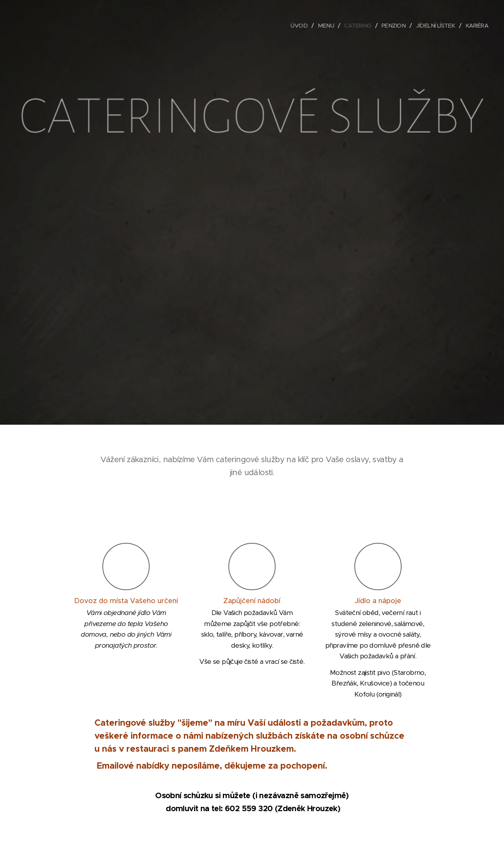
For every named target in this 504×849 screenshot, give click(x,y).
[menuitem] (293, 26)
